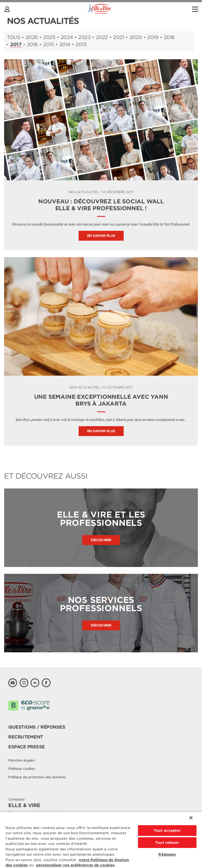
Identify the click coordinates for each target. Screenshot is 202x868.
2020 (136, 37)
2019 (153, 37)
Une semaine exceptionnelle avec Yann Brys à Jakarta (101, 400)
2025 (49, 37)
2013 (81, 45)
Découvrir (101, 540)
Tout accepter (167, 831)
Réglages (167, 854)
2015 (49, 45)
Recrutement (26, 737)
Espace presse (27, 747)
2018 (169, 37)
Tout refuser (167, 843)
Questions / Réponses (37, 727)
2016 (32, 45)
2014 (65, 45)
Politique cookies (22, 769)
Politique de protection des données (37, 777)
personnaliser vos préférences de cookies (75, 865)
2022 (102, 37)
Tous (13, 37)
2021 (119, 37)
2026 (32, 37)
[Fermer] (191, 818)
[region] (101, 840)
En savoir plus (101, 236)
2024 (67, 37)
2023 (84, 37)
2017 (16, 45)
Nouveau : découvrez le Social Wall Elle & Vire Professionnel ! (101, 205)
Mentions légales (21, 760)
